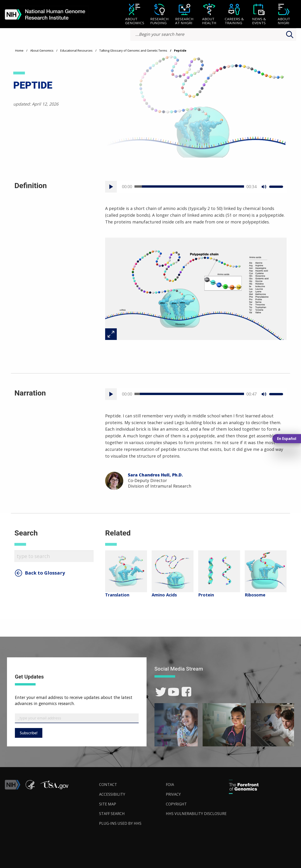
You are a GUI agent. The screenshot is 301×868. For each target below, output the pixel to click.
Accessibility (112, 794)
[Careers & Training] (234, 15)
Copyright (176, 804)
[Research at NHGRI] (184, 15)
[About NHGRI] (284, 15)
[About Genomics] (135, 15)
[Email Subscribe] (77, 718)
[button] (54, 788)
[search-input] (213, 35)
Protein (206, 595)
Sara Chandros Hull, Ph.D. (155, 475)
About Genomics (42, 50)
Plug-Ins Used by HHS (120, 823)
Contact (108, 785)
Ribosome (255, 595)
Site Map (108, 804)
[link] (161, 692)
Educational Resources (76, 50)
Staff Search (112, 814)
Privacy (173, 794)
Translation (117, 595)
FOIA (170, 785)
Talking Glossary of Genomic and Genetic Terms (133, 50)
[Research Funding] (159, 15)
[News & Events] (259, 15)
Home (19, 50)
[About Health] (209, 15)
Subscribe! (29, 733)
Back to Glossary (45, 573)
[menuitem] (135, 14)
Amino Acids (164, 595)
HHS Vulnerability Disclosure (196, 814)
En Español (287, 439)
